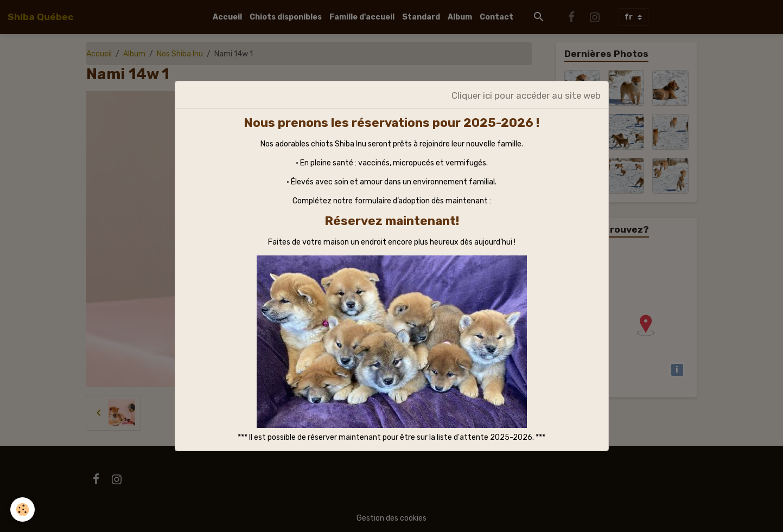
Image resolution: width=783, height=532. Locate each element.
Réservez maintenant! (392, 221)
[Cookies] (23, 509)
